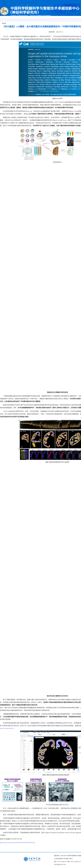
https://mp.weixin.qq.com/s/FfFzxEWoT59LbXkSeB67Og (17, 843)
